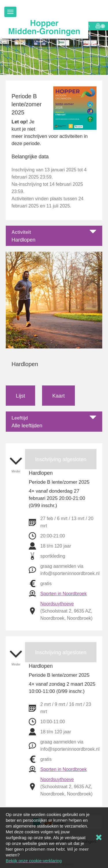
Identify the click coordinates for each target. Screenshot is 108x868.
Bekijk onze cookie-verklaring (34, 861)
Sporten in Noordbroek (64, 594)
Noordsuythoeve (57, 604)
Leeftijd (20, 418)
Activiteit (21, 232)
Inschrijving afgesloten (61, 459)
